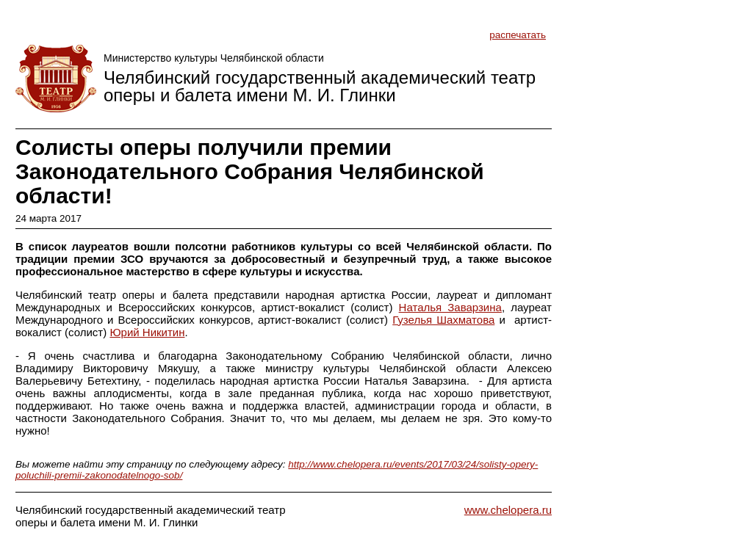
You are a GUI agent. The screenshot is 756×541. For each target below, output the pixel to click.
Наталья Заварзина (450, 307)
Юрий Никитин (147, 332)
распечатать (518, 35)
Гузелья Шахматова (443, 320)
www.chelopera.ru (508, 510)
